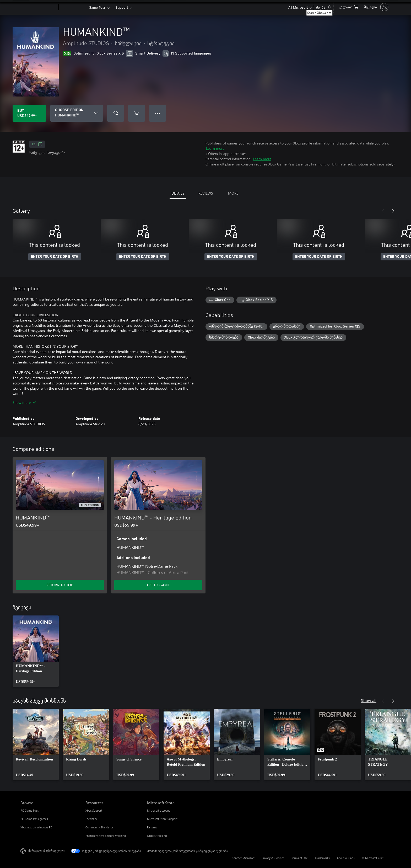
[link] (36, 651)
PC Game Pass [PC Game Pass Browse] (30, 810)
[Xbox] (73, 7)
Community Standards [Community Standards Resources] (99, 827)
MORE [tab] (233, 193)
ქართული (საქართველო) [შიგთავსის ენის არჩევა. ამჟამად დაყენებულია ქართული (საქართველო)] (46, 851)
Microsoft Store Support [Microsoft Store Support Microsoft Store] (162, 819)
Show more (24, 402)
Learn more (215, 148)
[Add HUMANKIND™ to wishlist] (116, 113)
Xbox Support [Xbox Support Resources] (94, 810)
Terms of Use (300, 858)
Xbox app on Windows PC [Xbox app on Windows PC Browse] (36, 827)
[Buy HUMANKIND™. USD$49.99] (29, 113)
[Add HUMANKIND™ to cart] (137, 113)
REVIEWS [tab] (206, 193)
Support (122, 7)
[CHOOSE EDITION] (77, 113)
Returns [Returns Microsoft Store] (152, 827)
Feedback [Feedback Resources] (91, 819)
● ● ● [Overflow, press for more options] (158, 113)
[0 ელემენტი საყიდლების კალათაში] (349, 7)
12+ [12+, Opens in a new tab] (37, 144)
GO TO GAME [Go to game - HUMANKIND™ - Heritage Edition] (158, 585)
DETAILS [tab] (178, 193)
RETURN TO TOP (60, 585)
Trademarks (322, 858)
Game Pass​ (97, 7)
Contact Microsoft (243, 858)
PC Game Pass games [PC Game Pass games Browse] (34, 819)
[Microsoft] (38, 7)
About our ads (346, 858)
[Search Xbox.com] (324, 7)
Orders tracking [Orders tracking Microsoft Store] (157, 836)
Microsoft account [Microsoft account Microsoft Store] (158, 810)
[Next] (393, 211)
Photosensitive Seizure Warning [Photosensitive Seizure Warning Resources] (106, 836)
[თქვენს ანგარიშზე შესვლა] (376, 7)
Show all (369, 700)
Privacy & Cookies (273, 858)
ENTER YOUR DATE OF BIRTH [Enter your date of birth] (55, 257)
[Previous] (383, 211)
